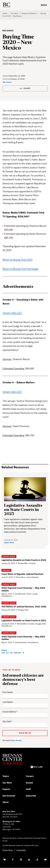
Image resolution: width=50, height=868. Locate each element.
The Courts (7, 82)
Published (6, 79)
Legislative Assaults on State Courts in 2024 (24, 560)
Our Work (14, 13)
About (6, 802)
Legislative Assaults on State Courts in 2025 (23, 510)
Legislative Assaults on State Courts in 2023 (24, 621)
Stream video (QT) (12, 313)
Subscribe (31, 796)
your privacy (16, 740)
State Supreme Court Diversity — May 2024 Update (23, 589)
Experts (6, 789)
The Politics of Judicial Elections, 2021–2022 (24, 607)
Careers (30, 776)
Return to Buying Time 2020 (18, 260)
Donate (29, 783)
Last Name (8, 702)
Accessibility (21, 850)
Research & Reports (29, 13)
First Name (8, 692)
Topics (6, 776)
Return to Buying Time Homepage (20, 269)
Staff (28, 789)
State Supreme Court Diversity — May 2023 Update (23, 638)
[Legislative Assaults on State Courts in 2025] (25, 489)
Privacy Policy (8, 850)
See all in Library (12, 653)
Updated (6, 76)
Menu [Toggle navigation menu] (44, 5)
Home (5, 13)
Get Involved (9, 796)
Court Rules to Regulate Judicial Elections (22, 574)
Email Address (9, 712)
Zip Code (7, 721)
